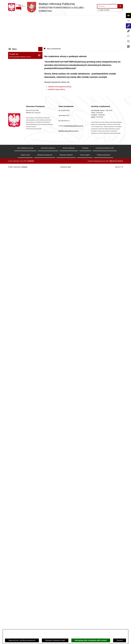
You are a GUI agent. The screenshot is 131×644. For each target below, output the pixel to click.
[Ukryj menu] (40, 18)
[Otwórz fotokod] (128, 46)
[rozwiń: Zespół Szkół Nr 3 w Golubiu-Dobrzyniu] (41, 572)
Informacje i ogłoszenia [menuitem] (18, 105)
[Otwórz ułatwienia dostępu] (128, 15)
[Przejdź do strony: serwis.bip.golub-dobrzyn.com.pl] (128, 31)
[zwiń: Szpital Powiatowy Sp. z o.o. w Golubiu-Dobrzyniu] (41, 72)
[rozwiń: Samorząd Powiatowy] (41, 181)
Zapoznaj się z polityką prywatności (22, 640)
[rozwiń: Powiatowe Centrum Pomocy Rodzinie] (41, 531)
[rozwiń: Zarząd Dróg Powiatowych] (41, 525)
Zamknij (120, 640)
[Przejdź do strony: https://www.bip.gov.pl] (128, 21)
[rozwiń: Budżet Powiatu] (41, 338)
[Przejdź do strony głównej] (52, 7)
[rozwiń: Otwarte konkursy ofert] (41, 242)
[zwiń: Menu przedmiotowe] (41, 170)
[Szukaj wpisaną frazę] (120, 6)
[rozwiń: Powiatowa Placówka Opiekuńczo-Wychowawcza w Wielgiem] (41, 593)
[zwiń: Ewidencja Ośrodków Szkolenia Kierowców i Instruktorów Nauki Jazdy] (41, 477)
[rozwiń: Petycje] (41, 423)
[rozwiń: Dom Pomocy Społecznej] (41, 580)
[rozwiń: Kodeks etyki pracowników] (41, 379)
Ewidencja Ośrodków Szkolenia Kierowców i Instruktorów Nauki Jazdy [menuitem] (23, 478)
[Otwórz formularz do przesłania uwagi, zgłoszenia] (128, 41)
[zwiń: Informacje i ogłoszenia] (41, 105)
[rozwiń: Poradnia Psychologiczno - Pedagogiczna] (41, 539)
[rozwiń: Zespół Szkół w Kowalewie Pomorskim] (41, 563)
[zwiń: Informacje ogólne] (41, 23)
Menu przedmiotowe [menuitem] (17, 170)
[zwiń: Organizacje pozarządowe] (41, 236)
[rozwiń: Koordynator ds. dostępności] (41, 34)
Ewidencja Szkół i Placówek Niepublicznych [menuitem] (20, 504)
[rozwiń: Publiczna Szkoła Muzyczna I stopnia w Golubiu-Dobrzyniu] (41, 604)
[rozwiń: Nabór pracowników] (41, 319)
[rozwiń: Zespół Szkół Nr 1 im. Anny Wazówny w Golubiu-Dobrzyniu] (41, 547)
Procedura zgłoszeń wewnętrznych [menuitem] (22, 510)
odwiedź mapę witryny (57, 59)
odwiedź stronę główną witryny (60, 56)
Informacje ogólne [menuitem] (16, 22)
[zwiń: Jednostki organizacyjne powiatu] (41, 514)
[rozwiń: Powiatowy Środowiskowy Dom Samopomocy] (41, 623)
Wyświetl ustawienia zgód (55, 640)
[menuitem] (25, 28)
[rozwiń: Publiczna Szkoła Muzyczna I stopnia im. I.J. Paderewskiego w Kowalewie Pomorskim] (41, 612)
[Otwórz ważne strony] (128, 36)
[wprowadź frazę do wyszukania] (107, 6)
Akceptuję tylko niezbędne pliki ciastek (91, 640)
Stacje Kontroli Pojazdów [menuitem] (18, 499)
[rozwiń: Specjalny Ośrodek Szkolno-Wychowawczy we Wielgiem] (41, 585)
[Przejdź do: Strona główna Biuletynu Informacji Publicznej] (45, 18)
